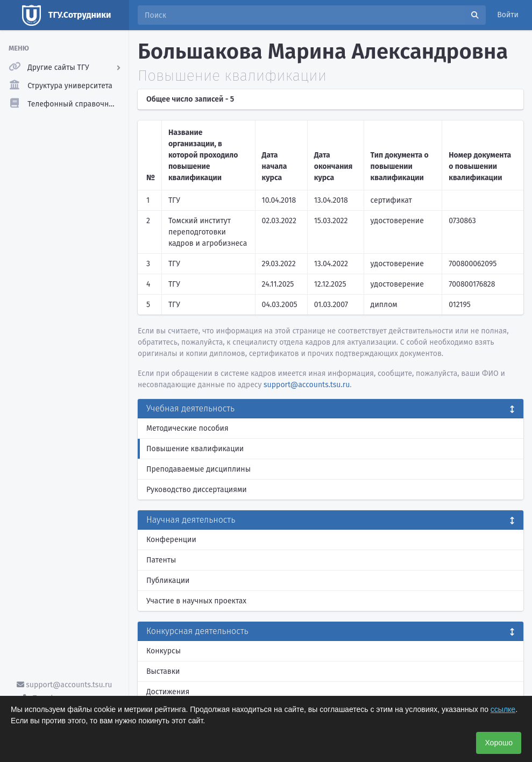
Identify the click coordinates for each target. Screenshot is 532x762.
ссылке (503, 709)
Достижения (168, 692)
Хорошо (499, 743)
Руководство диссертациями (197, 490)
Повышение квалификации (195, 449)
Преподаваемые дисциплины (198, 469)
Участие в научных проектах (196, 601)
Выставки (163, 671)
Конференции (171, 540)
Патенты (161, 560)
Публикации (168, 581)
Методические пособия (187, 428)
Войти (508, 15)
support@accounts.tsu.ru (65, 685)
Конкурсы (164, 651)
